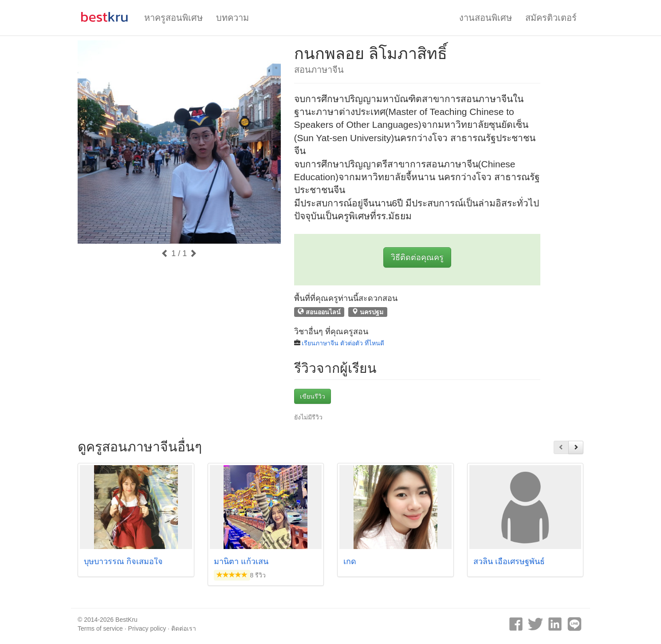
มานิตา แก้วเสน (241, 561)
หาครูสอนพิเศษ (173, 18)
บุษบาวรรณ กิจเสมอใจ (123, 561)
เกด (350, 561)
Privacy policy (147, 628)
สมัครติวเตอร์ (551, 18)
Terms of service (100, 628)
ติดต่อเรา (184, 628)
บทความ (232, 18)
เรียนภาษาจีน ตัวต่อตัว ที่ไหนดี (343, 343)
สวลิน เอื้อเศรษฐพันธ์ (509, 561)
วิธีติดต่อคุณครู (417, 257)
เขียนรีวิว (313, 396)
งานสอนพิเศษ (486, 18)
